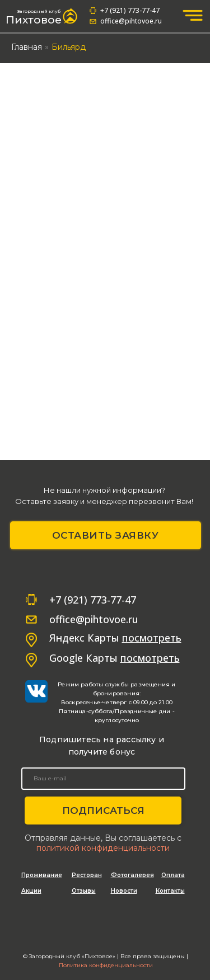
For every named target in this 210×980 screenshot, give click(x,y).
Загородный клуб (39, 11)
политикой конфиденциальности (103, 848)
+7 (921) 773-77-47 (130, 10)
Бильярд (69, 47)
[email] (103, 779)
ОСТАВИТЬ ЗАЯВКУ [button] (106, 535)
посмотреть (150, 658)
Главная (27, 47)
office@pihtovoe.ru (131, 21)
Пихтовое (34, 20)
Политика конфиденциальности (106, 965)
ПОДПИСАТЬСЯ (103, 811)
